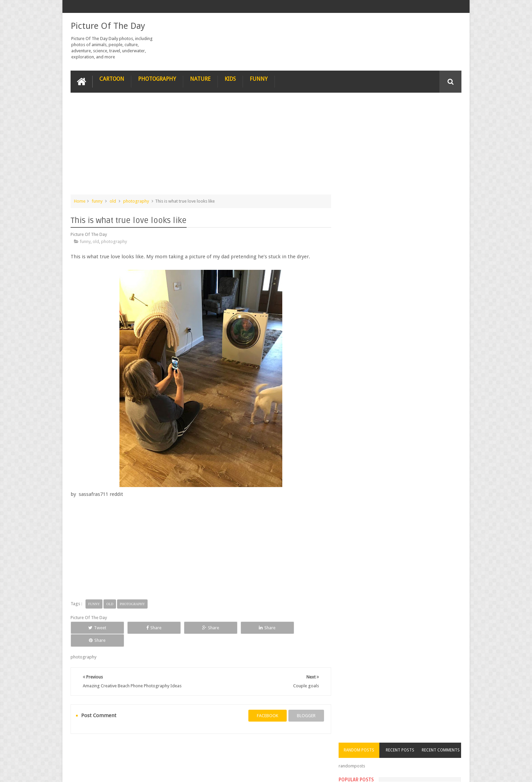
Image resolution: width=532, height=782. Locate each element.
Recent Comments (442, 107)
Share (147, 627)
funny (97, 201)
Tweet (95, 627)
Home (80, 201)
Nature (200, 79)
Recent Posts (403, 107)
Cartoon (112, 79)
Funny (259, 79)
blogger (303, 703)
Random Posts (364, 107)
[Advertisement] (199, 147)
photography (136, 201)
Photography (157, 79)
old (113, 201)
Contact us (444, 751)
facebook (265, 703)
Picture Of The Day (108, 26)
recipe (83, 751)
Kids (230, 79)
